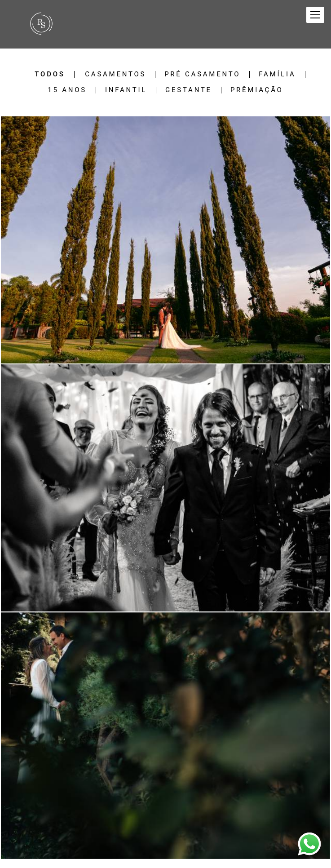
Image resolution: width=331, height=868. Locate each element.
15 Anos (67, 90)
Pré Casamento (202, 74)
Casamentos (115, 74)
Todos (50, 74)
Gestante (189, 90)
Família (277, 74)
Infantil (126, 90)
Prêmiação (257, 90)
